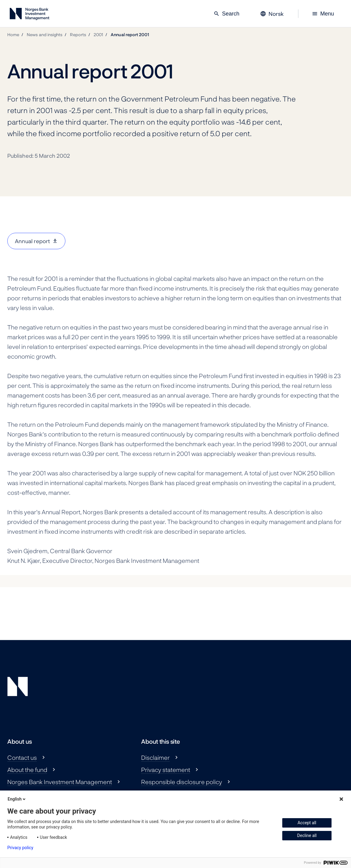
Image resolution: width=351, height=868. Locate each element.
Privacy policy (20, 848)
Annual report (32, 241)
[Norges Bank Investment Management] (30, 15)
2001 (98, 34)
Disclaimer (155, 757)
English (17, 799)
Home (13, 34)
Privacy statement (166, 770)
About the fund (27, 770)
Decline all (307, 835)
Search (226, 14)
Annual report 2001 (130, 34)
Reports (78, 34)
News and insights (45, 34)
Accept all (307, 823)
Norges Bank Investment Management (60, 782)
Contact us (22, 757)
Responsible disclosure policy (182, 782)
